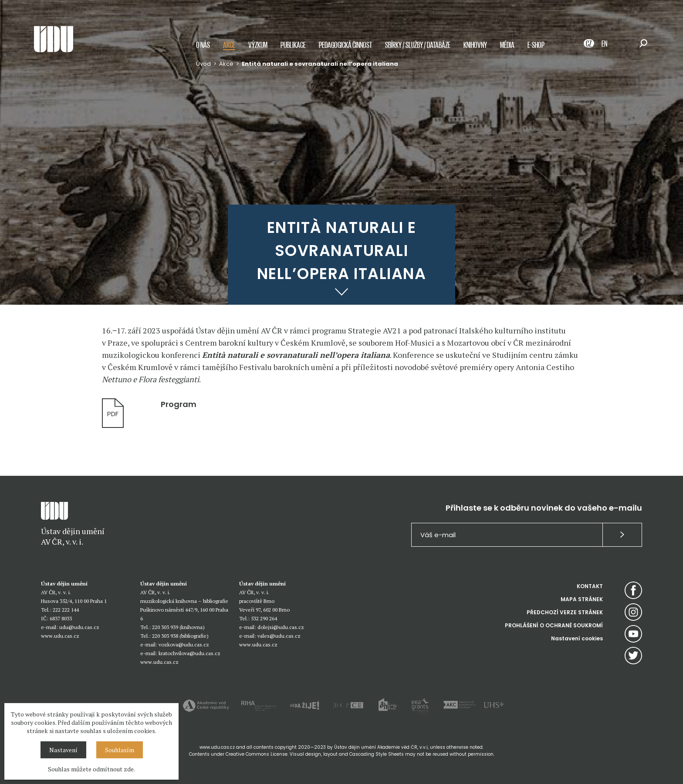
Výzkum (258, 45)
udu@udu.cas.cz (79, 627)
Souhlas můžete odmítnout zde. (91, 769)
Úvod (203, 64)
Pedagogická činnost (345, 45)
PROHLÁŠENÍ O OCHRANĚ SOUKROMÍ (554, 625)
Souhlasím (120, 750)
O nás (203, 45)
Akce (229, 45)
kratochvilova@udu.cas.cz (189, 653)
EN (604, 43)
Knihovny (475, 45)
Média (507, 45)
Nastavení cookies (577, 638)
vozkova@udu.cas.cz (184, 644)
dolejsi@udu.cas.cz (281, 627)
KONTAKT (590, 586)
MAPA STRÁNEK (582, 599)
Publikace (293, 45)
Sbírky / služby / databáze (418, 45)
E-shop (536, 45)
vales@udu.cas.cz (279, 636)
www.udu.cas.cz (60, 636)
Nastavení (63, 750)
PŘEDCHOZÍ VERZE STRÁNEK (565, 612)
